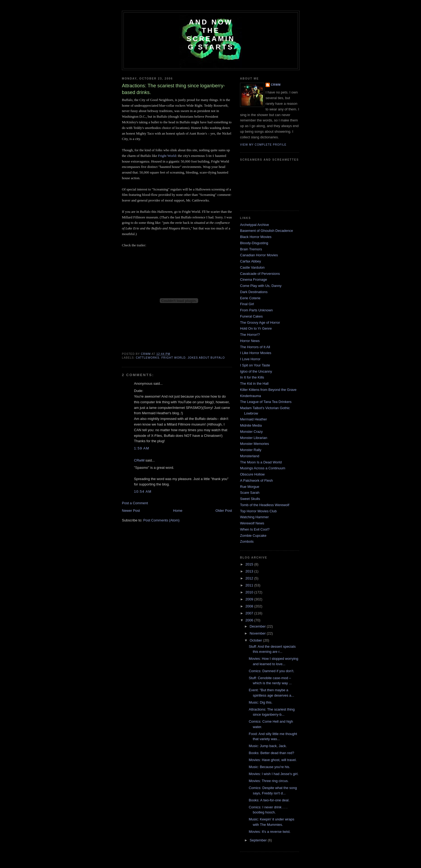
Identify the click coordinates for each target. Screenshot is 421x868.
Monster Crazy (251, 432)
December (258, 626)
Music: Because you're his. (269, 767)
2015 (250, 564)
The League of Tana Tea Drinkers (266, 402)
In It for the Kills (252, 377)
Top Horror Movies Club (258, 511)
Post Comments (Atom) (161, 520)
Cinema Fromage (253, 280)
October (256, 640)
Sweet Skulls (250, 499)
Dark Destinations (254, 292)
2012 (250, 578)
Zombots (247, 541)
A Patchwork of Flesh (256, 480)
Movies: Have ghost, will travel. (273, 760)
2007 (250, 613)
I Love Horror (250, 359)
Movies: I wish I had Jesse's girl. (273, 774)
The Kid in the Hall (254, 383)
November (258, 633)
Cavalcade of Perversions (260, 274)
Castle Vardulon (252, 267)
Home (178, 511)
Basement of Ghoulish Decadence (266, 231)
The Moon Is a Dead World (261, 462)
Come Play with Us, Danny (261, 286)
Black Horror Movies (256, 237)
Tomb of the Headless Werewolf (265, 505)
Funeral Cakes (251, 316)
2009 (250, 599)
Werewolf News (252, 523)
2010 (250, 592)
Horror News (250, 341)
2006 (250, 620)
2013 (250, 571)
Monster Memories (255, 444)
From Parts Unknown (256, 310)
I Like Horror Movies (256, 353)
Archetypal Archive (255, 225)
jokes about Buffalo (206, 358)
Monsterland (250, 456)
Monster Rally (251, 450)
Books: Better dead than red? (271, 753)
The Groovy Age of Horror (260, 323)
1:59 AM (142, 448)
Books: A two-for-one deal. (269, 800)
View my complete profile (263, 145)
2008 (250, 606)
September (259, 840)
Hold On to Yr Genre (256, 328)
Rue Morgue (250, 487)
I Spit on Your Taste (255, 365)
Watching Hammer (254, 517)
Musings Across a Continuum (263, 468)
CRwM (139, 460)
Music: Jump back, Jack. (268, 746)
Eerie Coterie (250, 298)
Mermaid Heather (253, 419)
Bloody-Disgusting (254, 243)
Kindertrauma (251, 396)
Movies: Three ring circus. (269, 781)
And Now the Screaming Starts (211, 35)
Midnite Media (251, 425)
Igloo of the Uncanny (256, 371)
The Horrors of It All (255, 347)
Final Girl (247, 304)
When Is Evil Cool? (255, 529)
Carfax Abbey (251, 261)
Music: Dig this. (260, 702)
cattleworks (148, 358)
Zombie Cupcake (253, 536)
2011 (250, 585)
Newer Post (131, 511)
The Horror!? (250, 335)
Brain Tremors (251, 249)
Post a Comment (135, 503)
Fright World (167, 156)
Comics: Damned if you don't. (271, 671)
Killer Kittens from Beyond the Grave (268, 390)
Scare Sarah (250, 493)
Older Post (224, 511)
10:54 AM (143, 491)
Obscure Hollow (252, 474)
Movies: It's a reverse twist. (270, 832)
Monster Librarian (254, 438)
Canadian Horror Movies (259, 255)
